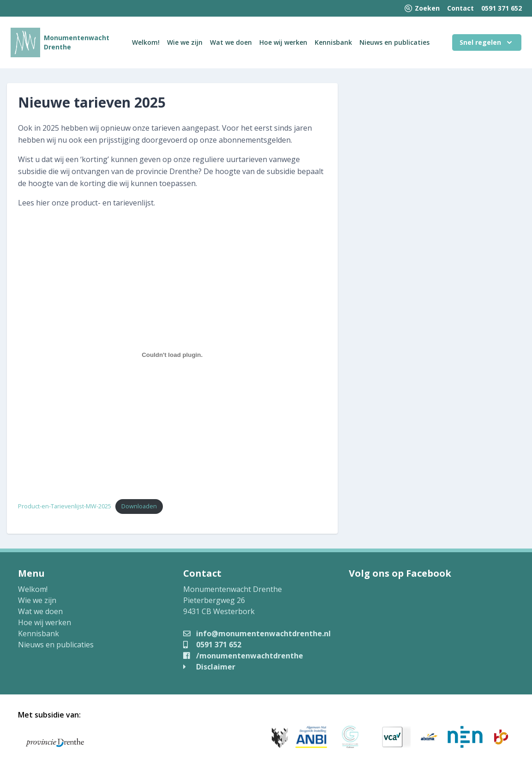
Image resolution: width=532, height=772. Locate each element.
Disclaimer (209, 667)
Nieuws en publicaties (395, 42)
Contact (460, 8)
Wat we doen (231, 42)
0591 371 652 (502, 8)
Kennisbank (333, 42)
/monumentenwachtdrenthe (243, 656)
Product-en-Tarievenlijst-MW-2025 (65, 506)
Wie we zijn (185, 42)
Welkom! (146, 42)
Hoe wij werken (283, 42)
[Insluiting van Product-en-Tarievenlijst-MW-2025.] (172, 355)
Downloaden (139, 506)
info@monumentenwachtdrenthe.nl (257, 633)
